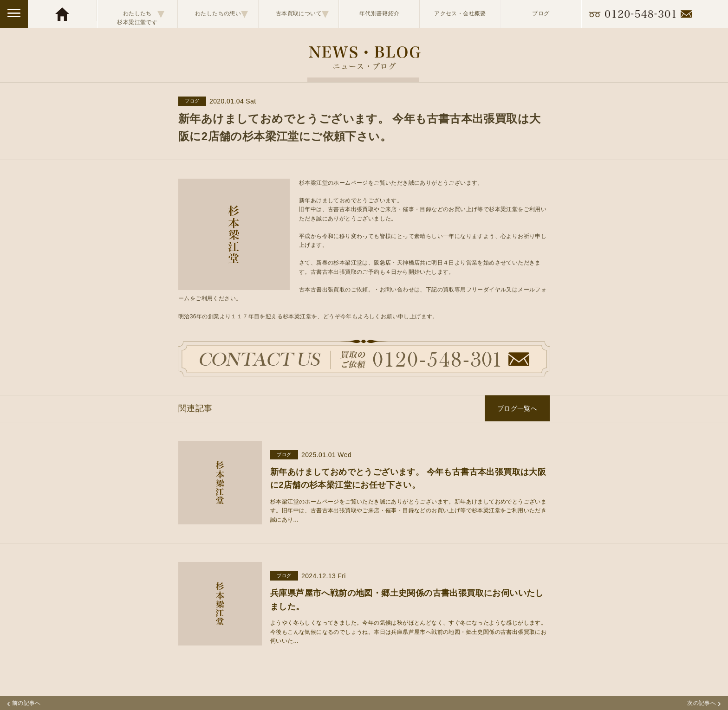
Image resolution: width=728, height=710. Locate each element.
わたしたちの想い (222, 13)
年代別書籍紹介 (380, 13)
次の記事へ (704, 703)
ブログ (541, 13)
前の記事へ (24, 703)
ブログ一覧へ (517, 408)
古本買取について (302, 13)
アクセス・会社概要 (460, 13)
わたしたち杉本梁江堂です (141, 14)
